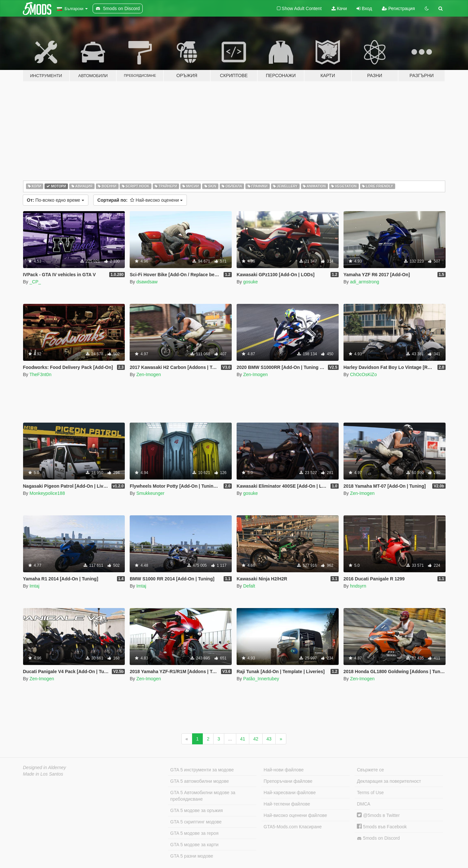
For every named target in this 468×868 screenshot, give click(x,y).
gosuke (250, 282)
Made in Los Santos (43, 774)
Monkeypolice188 (47, 493)
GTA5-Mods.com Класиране (293, 827)
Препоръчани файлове (288, 781)
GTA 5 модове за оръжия (197, 810)
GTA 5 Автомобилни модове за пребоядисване (203, 796)
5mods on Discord (378, 838)
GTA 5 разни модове (192, 856)
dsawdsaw (147, 282)
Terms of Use (370, 793)
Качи (339, 8)
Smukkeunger (150, 493)
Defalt (249, 586)
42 (256, 739)
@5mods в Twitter (378, 815)
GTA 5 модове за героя (194, 833)
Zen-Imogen (148, 374)
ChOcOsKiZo (363, 374)
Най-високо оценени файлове (295, 815)
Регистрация (398, 8)
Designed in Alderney (45, 767)
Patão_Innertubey (261, 679)
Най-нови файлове (284, 770)
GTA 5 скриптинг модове (196, 822)
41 (243, 739)
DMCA (364, 804)
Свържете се (370, 770)
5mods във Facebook (382, 827)
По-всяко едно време (56, 200)
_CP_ (35, 282)
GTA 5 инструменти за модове (202, 770)
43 (269, 739)
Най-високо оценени (140, 200)
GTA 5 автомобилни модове (200, 781)
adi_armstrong (365, 282)
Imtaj (34, 586)
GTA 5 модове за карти (195, 845)
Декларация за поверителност (389, 781)
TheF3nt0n (40, 374)
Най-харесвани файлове (290, 793)
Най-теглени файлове (287, 804)
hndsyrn (358, 586)
